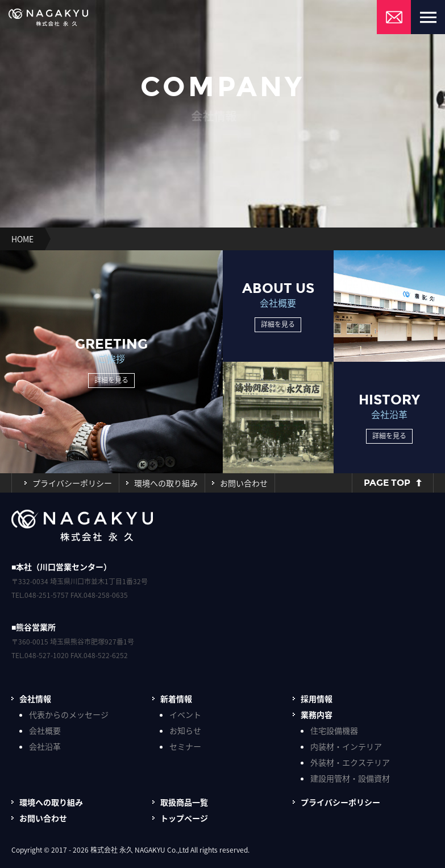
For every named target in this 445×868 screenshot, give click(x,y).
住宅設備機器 (334, 730)
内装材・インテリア (346, 746)
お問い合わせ (244, 483)
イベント (185, 714)
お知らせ (185, 730)
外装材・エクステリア (350, 762)
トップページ (184, 818)
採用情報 (317, 698)
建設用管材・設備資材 (350, 778)
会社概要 (45, 730)
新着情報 (176, 698)
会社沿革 (45, 746)
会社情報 (35, 698)
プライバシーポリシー (72, 483)
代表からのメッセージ (69, 714)
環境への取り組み (166, 483)
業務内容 (317, 714)
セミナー (185, 746)
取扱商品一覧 (184, 802)
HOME (22, 239)
